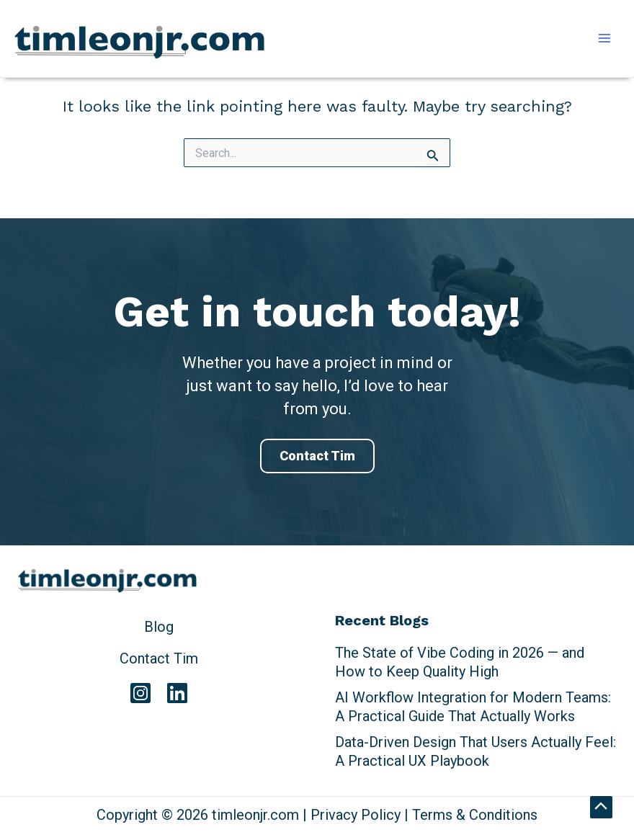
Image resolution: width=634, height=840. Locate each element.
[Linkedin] (177, 693)
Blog (159, 627)
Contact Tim (317, 456)
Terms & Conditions (475, 815)
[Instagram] (140, 693)
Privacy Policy (356, 815)
